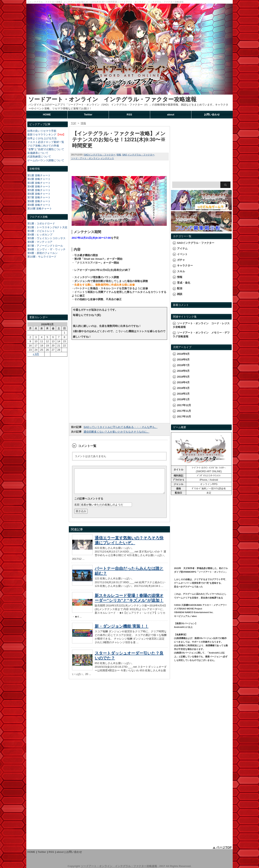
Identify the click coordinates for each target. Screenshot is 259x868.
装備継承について (38, 153)
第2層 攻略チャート (39, 179)
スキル (181, 271)
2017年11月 (184, 411)
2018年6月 (183, 371)
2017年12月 (184, 405)
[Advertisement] (48, 290)
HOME (47, 115)
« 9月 (36, 354)
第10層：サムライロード (42, 257)
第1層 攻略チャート (39, 175)
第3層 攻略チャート (39, 183)
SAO (125, 155)
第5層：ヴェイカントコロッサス (46, 238)
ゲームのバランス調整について (46, 160)
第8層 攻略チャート (39, 201)
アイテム (182, 249)
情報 (119, 155)
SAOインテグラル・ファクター (100, 155)
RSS (129, 115)
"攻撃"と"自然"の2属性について (46, 149)
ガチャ (181, 260)
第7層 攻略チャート (39, 197)
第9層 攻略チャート (39, 205)
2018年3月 (183, 388)
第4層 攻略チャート (39, 186)
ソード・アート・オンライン (85, 158)
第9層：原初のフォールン (42, 253)
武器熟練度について (39, 157)
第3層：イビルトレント (41, 231)
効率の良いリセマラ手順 (42, 131)
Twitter (88, 115)
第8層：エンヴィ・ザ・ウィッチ (46, 249)
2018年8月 (183, 360)
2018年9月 (183, 354)
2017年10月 (184, 417)
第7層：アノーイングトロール (45, 246)
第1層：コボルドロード (41, 223)
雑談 (180, 294)
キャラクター (185, 266)
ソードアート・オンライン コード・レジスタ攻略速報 (201, 325)
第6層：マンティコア (40, 242)
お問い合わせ (212, 115)
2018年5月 (183, 377)
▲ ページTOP (222, 847)
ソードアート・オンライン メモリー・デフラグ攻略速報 (201, 334)
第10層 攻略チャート (40, 209)
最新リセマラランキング (42, 135)
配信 (180, 288)
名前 (77, 510)
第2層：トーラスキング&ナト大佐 (47, 227)
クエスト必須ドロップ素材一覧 (46, 142)
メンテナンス (107, 158)
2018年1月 (183, 399)
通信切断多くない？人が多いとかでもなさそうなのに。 (116, 432)
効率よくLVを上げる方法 (42, 138)
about (171, 115)
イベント (182, 254)
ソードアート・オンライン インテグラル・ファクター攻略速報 (112, 99)
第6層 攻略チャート (39, 194)
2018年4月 (183, 382)
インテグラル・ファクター (141, 155)
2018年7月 (183, 365)
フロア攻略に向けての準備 (43, 146)
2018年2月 (183, 394)
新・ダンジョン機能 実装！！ (122, 631)
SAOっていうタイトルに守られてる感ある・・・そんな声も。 (120, 427)
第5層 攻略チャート (39, 190)
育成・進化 (184, 283)
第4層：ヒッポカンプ (40, 235)
